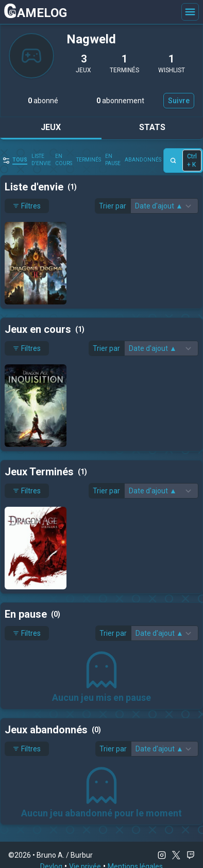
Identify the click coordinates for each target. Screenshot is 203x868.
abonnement (120, 101)
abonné (43, 101)
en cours (64, 160)
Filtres (27, 206)
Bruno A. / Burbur (65, 855)
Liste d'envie (41, 160)
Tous (20, 160)
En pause (113, 160)
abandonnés (143, 160)
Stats (152, 127)
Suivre (179, 101)
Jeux (51, 127)
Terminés (89, 160)
